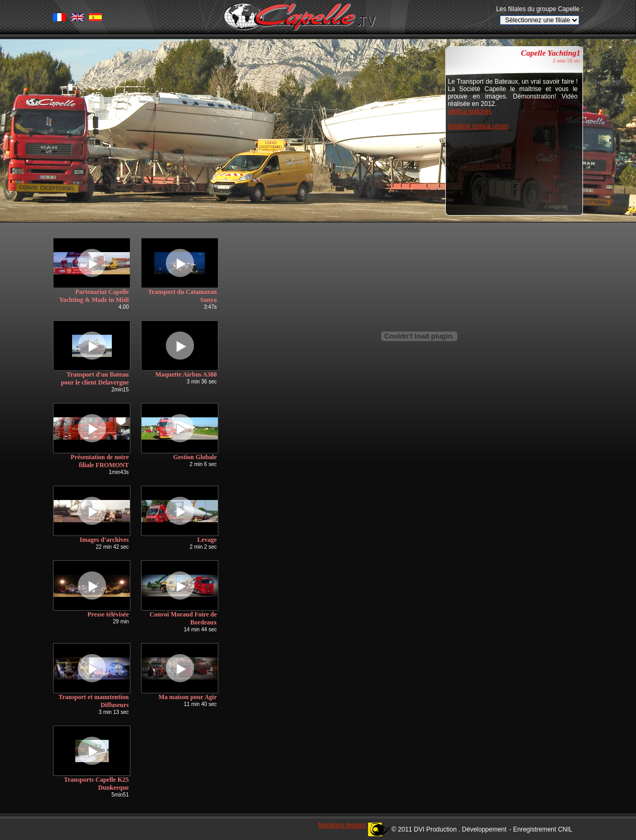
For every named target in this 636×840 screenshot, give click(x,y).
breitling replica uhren (478, 126)
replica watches (470, 111)
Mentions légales (342, 825)
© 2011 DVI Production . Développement (449, 829)
